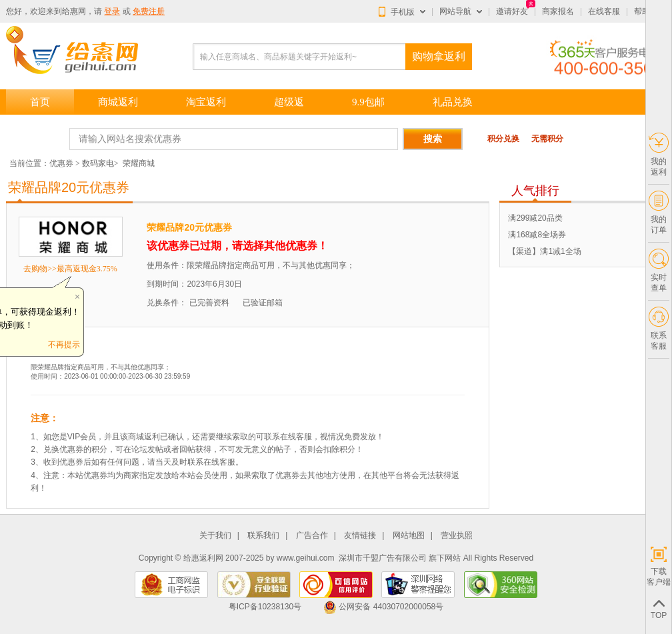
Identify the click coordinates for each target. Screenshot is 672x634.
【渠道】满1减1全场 (544, 251)
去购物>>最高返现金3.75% (70, 269)
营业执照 (457, 536)
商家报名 (558, 11)
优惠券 (61, 163)
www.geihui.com (306, 558)
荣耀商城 (139, 163)
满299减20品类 (535, 218)
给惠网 (74, 11)
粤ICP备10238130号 (265, 607)
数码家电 (98, 163)
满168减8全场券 (537, 235)
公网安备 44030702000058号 (383, 607)
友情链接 (360, 536)
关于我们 (215, 536)
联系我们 (263, 536)
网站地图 (409, 536)
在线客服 (604, 11)
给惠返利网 (203, 558)
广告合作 (312, 536)
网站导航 (455, 11)
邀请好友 (512, 11)
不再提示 (64, 345)
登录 (112, 11)
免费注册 (149, 11)
